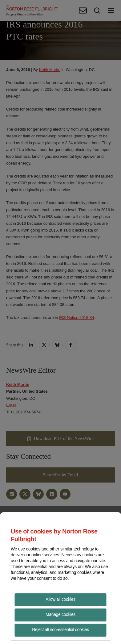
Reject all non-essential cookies (60, 629)
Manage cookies (60, 614)
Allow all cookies (60, 599)
